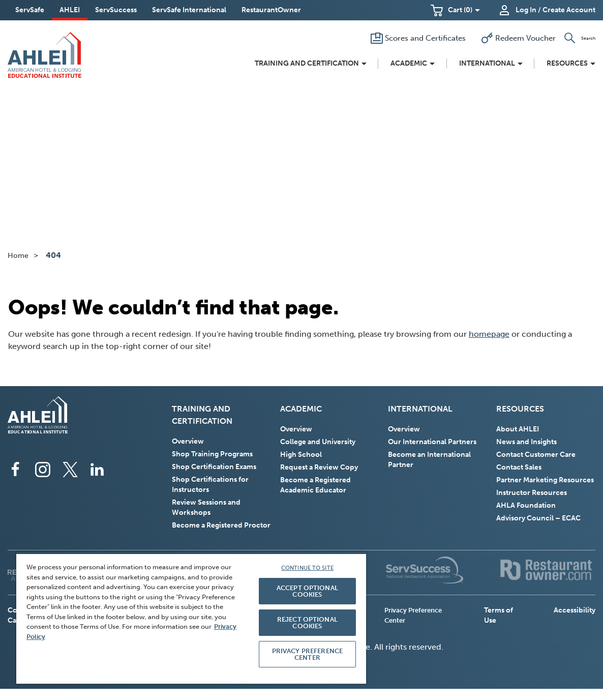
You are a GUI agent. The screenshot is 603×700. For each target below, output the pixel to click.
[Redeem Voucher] (508, 38)
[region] (191, 618)
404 (53, 255)
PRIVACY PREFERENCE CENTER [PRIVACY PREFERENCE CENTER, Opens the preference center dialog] (307, 654)
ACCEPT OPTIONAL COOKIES (307, 591)
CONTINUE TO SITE (307, 568)
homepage (489, 334)
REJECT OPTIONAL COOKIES (307, 623)
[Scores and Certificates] (412, 38)
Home (18, 256)
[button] (455, 10)
